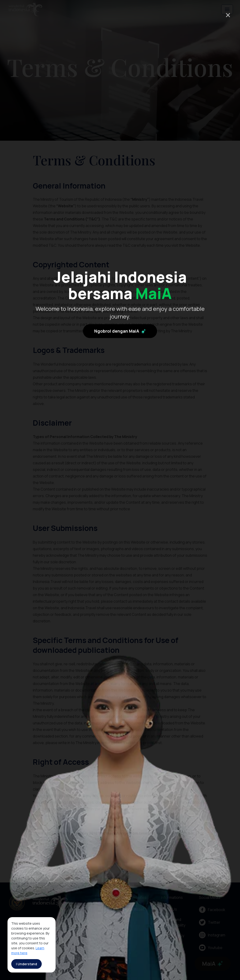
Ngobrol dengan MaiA (120, 436)
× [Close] (228, 15)
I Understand (26, 964)
